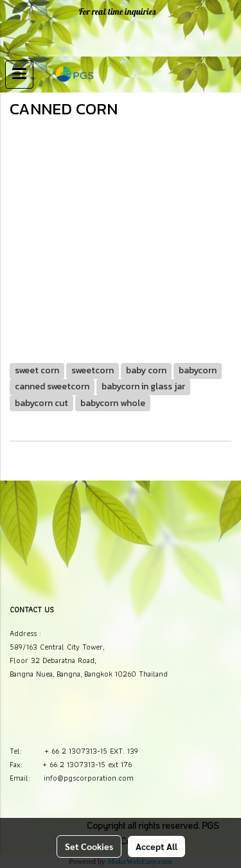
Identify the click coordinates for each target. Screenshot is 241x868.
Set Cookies (89, 846)
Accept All (156, 846)
